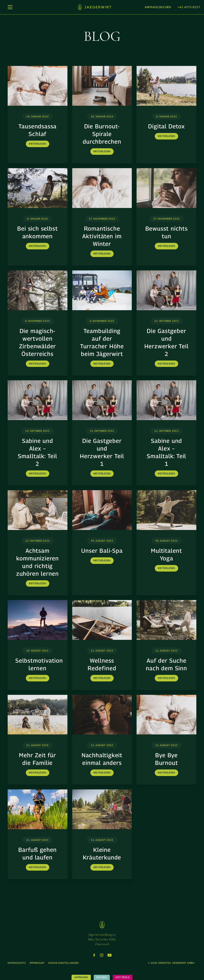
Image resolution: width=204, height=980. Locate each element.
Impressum (37, 963)
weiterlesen (38, 144)
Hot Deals (123, 977)
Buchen (102, 977)
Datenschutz (17, 963)
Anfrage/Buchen (158, 7)
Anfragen (81, 977)
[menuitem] (17, 963)
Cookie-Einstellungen (64, 963)
